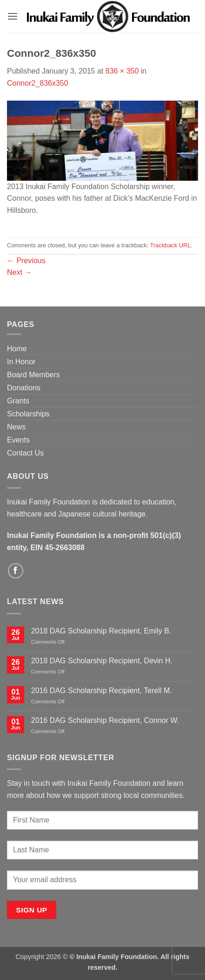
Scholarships (28, 414)
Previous (26, 261)
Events (18, 440)
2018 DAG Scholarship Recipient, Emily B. (101, 631)
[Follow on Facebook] (16, 571)
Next (19, 272)
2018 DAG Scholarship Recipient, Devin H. (102, 661)
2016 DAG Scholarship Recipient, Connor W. (105, 720)
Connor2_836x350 (38, 83)
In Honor (21, 362)
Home (17, 349)
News (16, 427)
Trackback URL (171, 245)
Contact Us (25, 453)
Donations (24, 388)
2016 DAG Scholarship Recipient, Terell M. (102, 691)
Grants (18, 401)
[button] (13, 16)
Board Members (33, 375)
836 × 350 (122, 71)
